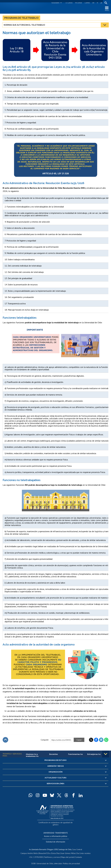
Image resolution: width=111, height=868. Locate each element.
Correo (87, 3)
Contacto (77, 855)
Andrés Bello (34, 851)
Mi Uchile (78, 3)
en (93, 3)
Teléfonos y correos (52, 855)
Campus (25, 851)
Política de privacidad (70, 861)
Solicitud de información (55, 839)
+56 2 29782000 (37, 855)
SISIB (35, 861)
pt (101, 3)
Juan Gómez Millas (68, 851)
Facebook (96, 740)
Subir (5, 740)
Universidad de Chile (45, 861)
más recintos (84, 851)
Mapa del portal (66, 855)
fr (97, 3)
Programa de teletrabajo (21, 18)
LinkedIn (101, 740)
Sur (77, 851)
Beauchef (43, 851)
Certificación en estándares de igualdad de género (56, 823)
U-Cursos (69, 3)
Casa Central (77, 847)
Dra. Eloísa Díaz (54, 851)
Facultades (55, 3)
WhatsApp (106, 740)
